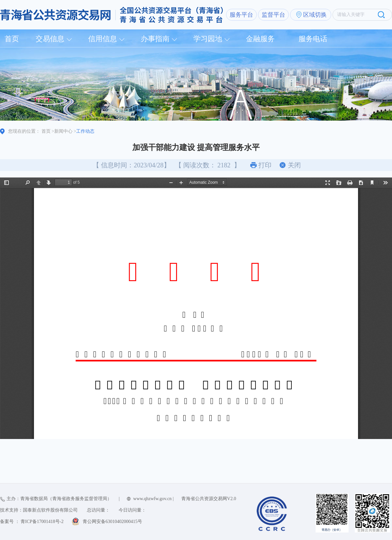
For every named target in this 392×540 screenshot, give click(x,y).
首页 (12, 39)
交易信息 (50, 39)
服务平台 (241, 15)
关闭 (294, 165)
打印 (265, 165)
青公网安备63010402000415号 (112, 522)
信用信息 (103, 39)
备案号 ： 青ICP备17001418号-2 (32, 522)
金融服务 (260, 39)
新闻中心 (63, 131)
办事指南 (155, 39)
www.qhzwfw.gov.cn (152, 499)
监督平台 (273, 15)
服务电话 (313, 39)
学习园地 (208, 39)
